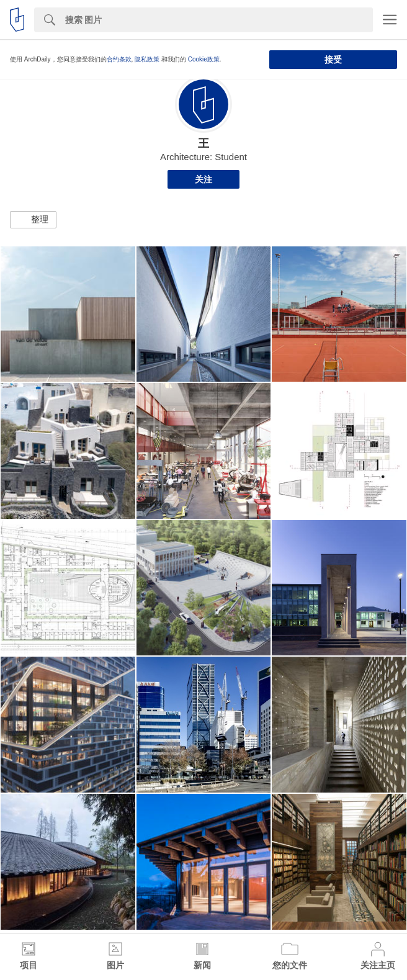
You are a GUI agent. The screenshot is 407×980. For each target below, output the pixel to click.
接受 (333, 60)
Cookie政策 (204, 59)
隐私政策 (147, 59)
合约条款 (119, 59)
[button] (33, 220)
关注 (204, 179)
